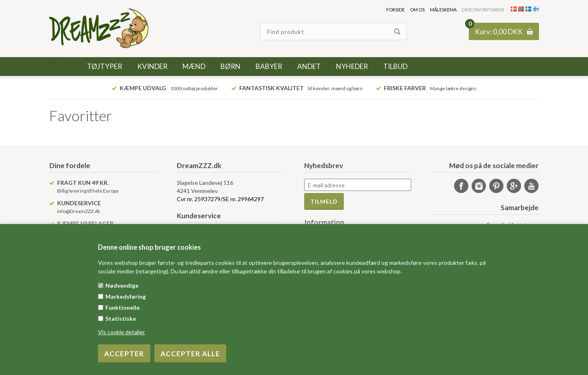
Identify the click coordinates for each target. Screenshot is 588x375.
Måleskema (443, 10)
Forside (395, 10)
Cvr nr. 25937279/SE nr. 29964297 (220, 199)
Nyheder (352, 66)
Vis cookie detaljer (121, 332)
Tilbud (395, 66)
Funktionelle (122, 307)
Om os (417, 10)
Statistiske (121, 318)
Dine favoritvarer (483, 10)
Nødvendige (122, 285)
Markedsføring (126, 296)
